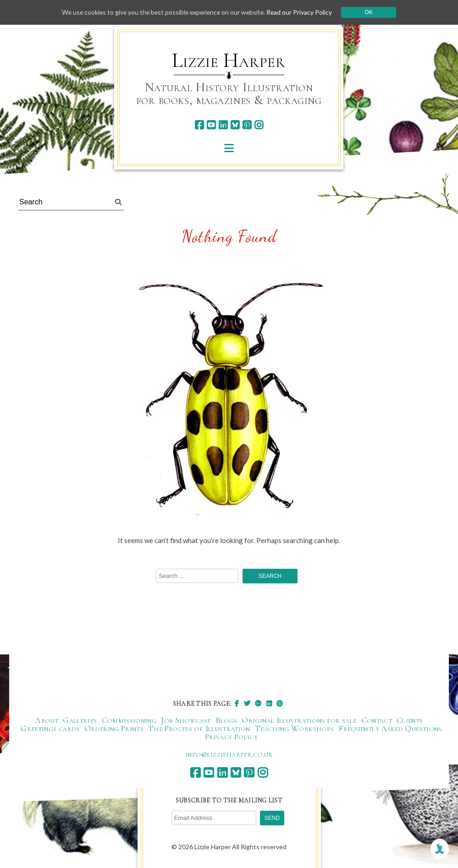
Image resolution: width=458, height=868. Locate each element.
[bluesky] (235, 125)
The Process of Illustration (199, 729)
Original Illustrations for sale (299, 720)
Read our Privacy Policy (302, 12)
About (47, 720)
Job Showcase (186, 720)
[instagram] (259, 125)
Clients (410, 720)
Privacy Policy (231, 737)
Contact (377, 720)
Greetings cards (50, 729)
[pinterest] (247, 125)
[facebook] (199, 125)
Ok (372, 12)
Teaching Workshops (294, 729)
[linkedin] (223, 125)
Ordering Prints (114, 729)
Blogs (226, 720)
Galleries (80, 720)
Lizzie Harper (229, 60)
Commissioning (129, 720)
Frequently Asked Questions (390, 729)
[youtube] (211, 125)
